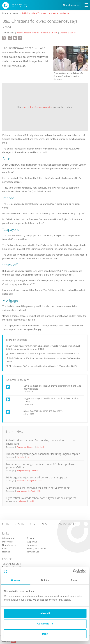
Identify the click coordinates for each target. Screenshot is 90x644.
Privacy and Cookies (37, 548)
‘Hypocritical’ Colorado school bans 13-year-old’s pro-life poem (41, 498)
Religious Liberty (49, 33)
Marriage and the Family (26, 491)
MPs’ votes (7, 542)
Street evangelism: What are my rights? (43, 411)
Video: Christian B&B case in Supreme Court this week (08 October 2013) (44, 354)
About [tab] (74, 580)
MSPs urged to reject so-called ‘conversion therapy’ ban (37, 477)
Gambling (21, 457)
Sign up (30, 538)
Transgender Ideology (25, 447)
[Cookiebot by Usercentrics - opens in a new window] (73, 571)
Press (5, 548)
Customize (45, 624)
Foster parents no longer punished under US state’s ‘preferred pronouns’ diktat (41, 466)
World (35, 471)
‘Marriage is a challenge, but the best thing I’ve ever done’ (38, 488)
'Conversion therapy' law (27, 481)
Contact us (32, 545)
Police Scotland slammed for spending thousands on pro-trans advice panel (41, 442)
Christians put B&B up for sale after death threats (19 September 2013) (43, 366)
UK (28, 457)
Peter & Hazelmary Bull (28, 33)
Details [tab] (45, 580)
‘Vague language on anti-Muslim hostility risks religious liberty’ (52, 400)
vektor (13, 642)
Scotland (40, 447)
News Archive (9, 545)
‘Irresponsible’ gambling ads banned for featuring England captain (43, 454)
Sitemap (6, 552)
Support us (32, 542)
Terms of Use (33, 552)
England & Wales (68, 33)
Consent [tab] (16, 580)
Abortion (23, 501)
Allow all (45, 613)
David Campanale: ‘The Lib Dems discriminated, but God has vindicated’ (52, 387)
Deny (45, 634)
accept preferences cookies (38, 107)
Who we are (8, 538)
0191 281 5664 (13, 564)
